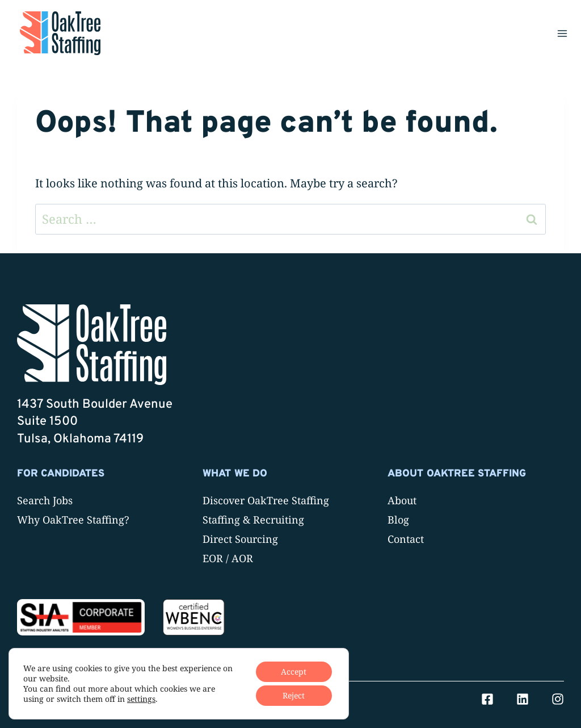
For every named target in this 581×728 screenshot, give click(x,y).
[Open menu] (562, 33)
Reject (294, 695)
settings (141, 699)
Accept (294, 671)
